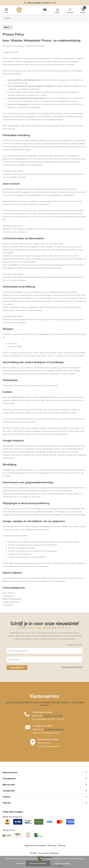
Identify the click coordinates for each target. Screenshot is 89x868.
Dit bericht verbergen (38, 863)
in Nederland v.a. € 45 (46, 3)
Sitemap (62, 845)
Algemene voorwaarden (35, 845)
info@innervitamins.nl (54, 729)
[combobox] (44, 18)
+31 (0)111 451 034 (53, 716)
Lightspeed (54, 853)
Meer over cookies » (62, 863)
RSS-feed (52, 845)
